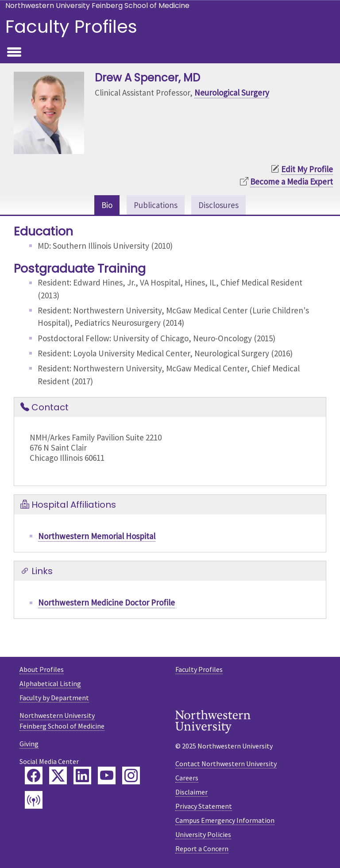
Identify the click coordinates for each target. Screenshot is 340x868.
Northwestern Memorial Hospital (97, 536)
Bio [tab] (107, 205)
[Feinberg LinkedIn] (82, 775)
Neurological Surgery (232, 93)
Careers (187, 778)
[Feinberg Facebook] (34, 775)
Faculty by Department (54, 698)
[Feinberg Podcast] (34, 800)
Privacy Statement (204, 806)
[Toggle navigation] (14, 53)
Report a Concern (202, 849)
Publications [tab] (156, 205)
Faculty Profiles (71, 27)
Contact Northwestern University (226, 764)
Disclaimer (191, 792)
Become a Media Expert (292, 181)
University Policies (203, 834)
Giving (29, 744)
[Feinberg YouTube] (107, 775)
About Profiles (42, 669)
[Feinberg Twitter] (58, 775)
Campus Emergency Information (225, 820)
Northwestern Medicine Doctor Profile (106, 602)
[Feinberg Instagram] (131, 775)
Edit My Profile (307, 169)
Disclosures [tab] (218, 205)
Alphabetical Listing (50, 683)
